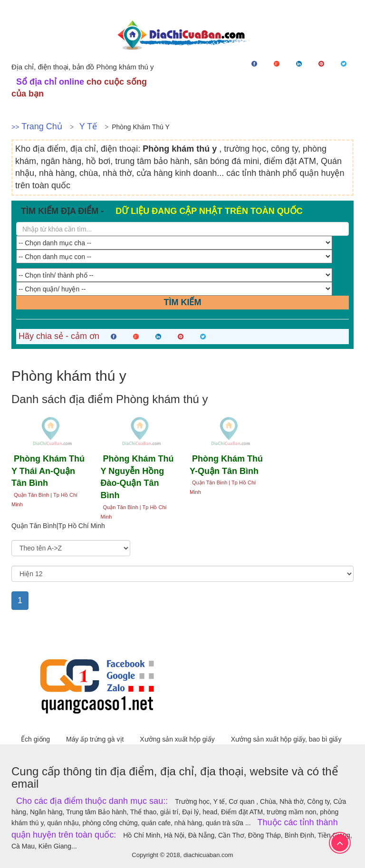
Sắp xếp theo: (31, 536)
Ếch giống (36, 739)
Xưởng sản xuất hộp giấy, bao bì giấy (286, 739)
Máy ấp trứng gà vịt (96, 739)
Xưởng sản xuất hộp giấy (178, 739)
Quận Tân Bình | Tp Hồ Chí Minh (44, 500)
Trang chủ (42, 126)
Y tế (88, 126)
